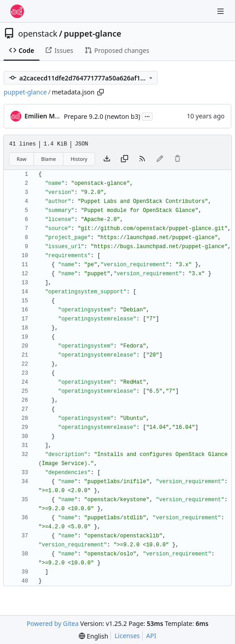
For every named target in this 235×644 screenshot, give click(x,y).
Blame (49, 159)
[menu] (94, 636)
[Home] (17, 11)
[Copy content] (125, 159)
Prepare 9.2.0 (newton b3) (102, 116)
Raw (22, 159)
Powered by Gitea (53, 623)
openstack (38, 33)
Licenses (127, 636)
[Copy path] (101, 92)
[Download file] (107, 159)
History (79, 159)
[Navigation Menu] (221, 11)
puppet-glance (93, 33)
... (147, 116)
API (151, 636)
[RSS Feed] (142, 159)
